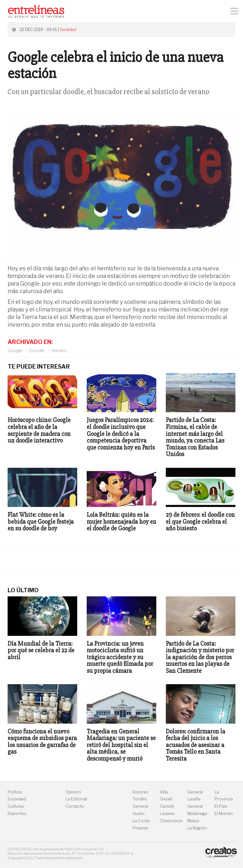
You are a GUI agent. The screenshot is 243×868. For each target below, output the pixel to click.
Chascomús (171, 821)
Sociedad (68, 30)
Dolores (140, 792)
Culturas (16, 806)
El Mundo (224, 814)
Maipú (193, 821)
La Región (197, 828)
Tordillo (140, 799)
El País (221, 806)
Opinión (73, 792)
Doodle (37, 350)
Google (15, 350)
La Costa (141, 821)
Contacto (75, 806)
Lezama (167, 814)
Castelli (167, 806)
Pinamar (140, 828)
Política (15, 792)
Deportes (17, 814)
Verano (59, 350)
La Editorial (76, 799)
